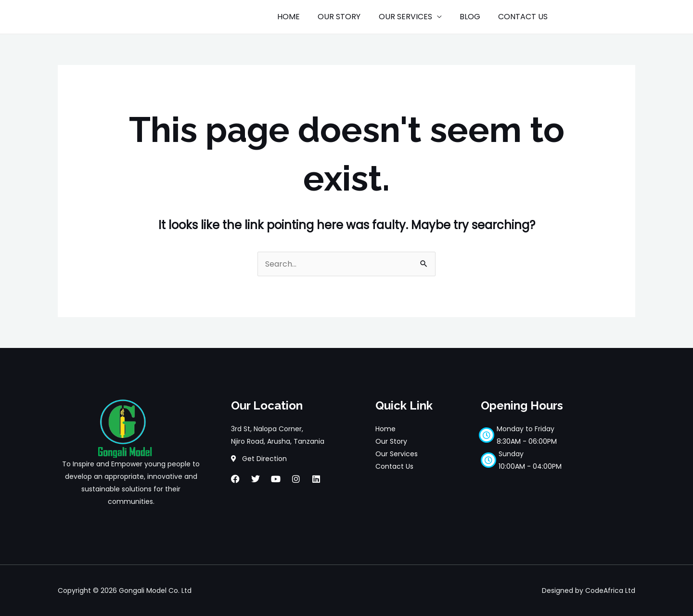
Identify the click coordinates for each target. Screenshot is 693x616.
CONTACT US (524, 17)
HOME (300, 17)
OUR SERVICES (412, 17)
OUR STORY (348, 17)
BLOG (474, 17)
